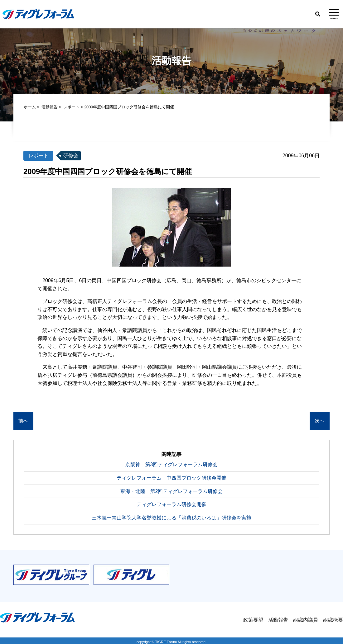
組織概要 (333, 620)
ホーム (30, 107)
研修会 (71, 156)
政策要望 (253, 620)
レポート (71, 107)
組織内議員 (306, 620)
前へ (23, 421)
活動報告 (50, 107)
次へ (320, 421)
